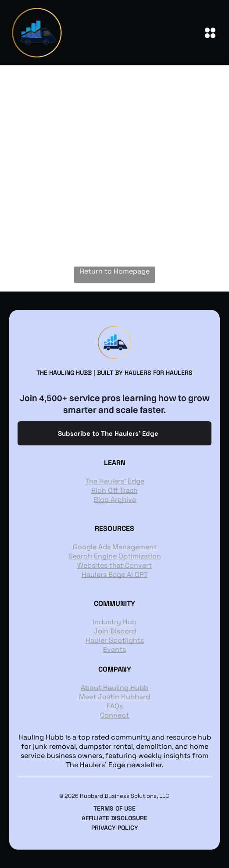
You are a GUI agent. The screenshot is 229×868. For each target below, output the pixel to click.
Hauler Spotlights (115, 640)
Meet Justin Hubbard (114, 697)
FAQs (115, 706)
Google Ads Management (115, 547)
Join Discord (115, 631)
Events (114, 649)
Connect (114, 715)
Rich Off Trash (114, 490)
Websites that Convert (114, 565)
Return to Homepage (115, 271)
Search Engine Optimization (115, 556)
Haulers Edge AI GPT (115, 575)
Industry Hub (114, 622)
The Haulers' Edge (115, 481)
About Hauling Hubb (114, 688)
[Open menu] (210, 33)
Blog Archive (115, 500)
